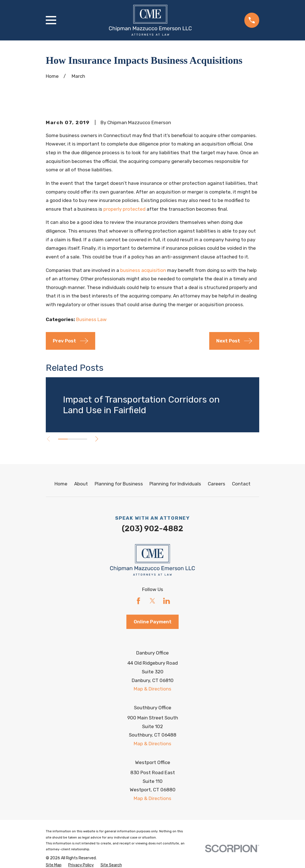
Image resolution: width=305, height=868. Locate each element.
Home (61, 484)
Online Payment (153, 622)
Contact (241, 484)
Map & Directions (152, 689)
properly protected (124, 209)
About (81, 484)
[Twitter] (152, 601)
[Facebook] (138, 601)
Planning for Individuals (175, 484)
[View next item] (100, 439)
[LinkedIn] (167, 601)
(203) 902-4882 (152, 529)
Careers (217, 484)
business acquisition (143, 270)
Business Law (91, 319)
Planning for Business (119, 484)
